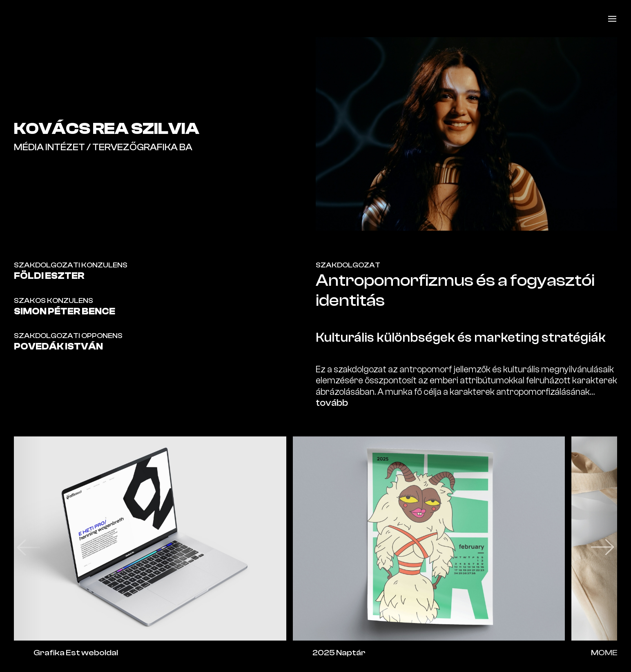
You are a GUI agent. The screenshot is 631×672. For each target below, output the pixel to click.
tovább (332, 403)
